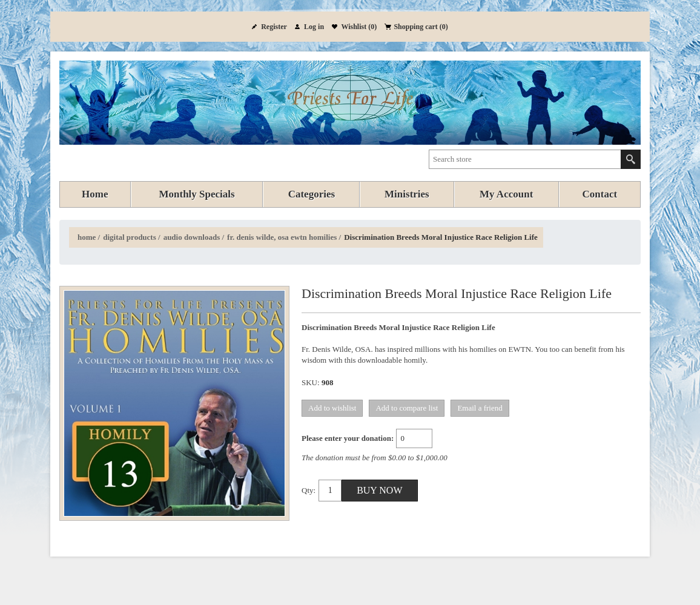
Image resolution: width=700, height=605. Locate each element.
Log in (314, 27)
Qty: (309, 490)
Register (274, 27)
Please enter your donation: (348, 438)
